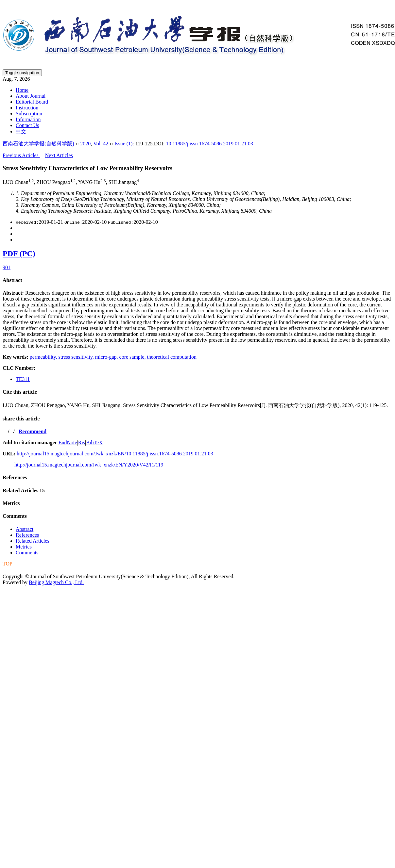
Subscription (29, 114)
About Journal (31, 96)
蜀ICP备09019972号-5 (27, 570)
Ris (82, 442)
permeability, (44, 357)
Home (22, 90)
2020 (85, 144)
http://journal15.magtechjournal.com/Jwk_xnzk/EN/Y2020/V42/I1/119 (89, 465)
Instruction (27, 108)
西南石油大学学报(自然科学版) (38, 144)
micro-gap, (107, 357)
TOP (8, 564)
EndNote (68, 442)
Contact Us (27, 125)
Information (28, 119)
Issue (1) (124, 144)
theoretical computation (172, 357)
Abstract (12, 280)
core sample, (133, 357)
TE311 (23, 379)
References (15, 477)
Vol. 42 (101, 144)
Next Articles (59, 155)
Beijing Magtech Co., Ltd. (56, 582)
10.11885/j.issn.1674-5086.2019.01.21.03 (210, 144)
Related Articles (24, 491)
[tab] (197, 280)
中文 (21, 131)
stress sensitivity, (77, 357)
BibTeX (94, 442)
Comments (15, 516)
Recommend (33, 431)
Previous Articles (21, 155)
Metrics (11, 503)
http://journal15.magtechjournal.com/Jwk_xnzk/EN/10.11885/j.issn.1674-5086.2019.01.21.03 (115, 454)
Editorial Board (32, 102)
